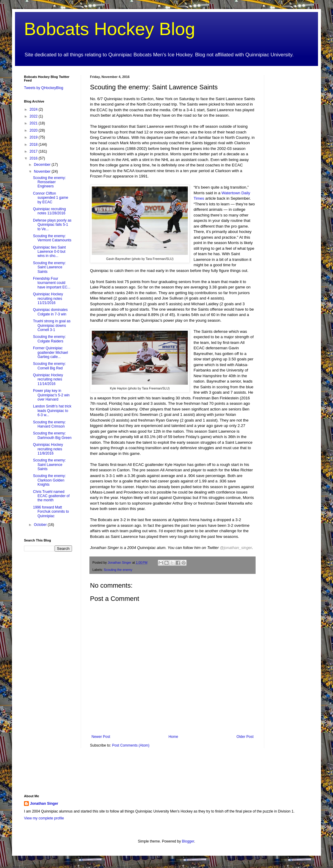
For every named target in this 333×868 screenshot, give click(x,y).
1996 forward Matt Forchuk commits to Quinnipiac (51, 512)
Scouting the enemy (118, 570)
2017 (34, 151)
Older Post (245, 737)
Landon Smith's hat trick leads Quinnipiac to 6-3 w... (52, 411)
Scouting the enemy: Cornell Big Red (49, 366)
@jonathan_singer (236, 548)
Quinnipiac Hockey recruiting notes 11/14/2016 (48, 379)
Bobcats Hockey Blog (109, 29)
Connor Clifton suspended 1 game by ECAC (51, 198)
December (43, 165)
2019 (34, 137)
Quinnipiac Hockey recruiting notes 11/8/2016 (48, 449)
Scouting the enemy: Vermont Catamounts (52, 238)
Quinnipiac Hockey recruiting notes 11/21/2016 (48, 298)
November (43, 172)
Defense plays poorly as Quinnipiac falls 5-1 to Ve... (52, 225)
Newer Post (101, 737)
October (41, 525)
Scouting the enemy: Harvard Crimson (49, 424)
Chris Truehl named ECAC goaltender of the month (51, 496)
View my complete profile (44, 818)
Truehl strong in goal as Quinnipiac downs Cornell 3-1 (52, 325)
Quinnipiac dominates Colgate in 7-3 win (50, 312)
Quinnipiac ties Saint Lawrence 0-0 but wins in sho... (49, 252)
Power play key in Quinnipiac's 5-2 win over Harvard (51, 395)
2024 (34, 109)
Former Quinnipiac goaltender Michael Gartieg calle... (50, 352)
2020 (34, 130)
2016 (34, 158)
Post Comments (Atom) (131, 745)
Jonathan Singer (44, 804)
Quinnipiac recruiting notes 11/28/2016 (49, 211)
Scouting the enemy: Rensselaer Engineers (49, 182)
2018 (34, 145)
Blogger (188, 841)
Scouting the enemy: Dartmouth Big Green (52, 435)
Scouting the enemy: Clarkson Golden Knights (49, 480)
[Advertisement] (291, 165)
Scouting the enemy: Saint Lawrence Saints (49, 267)
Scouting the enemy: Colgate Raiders (49, 339)
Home (173, 737)
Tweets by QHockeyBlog (44, 88)
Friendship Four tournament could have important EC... (52, 283)
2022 (34, 116)
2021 (34, 123)
